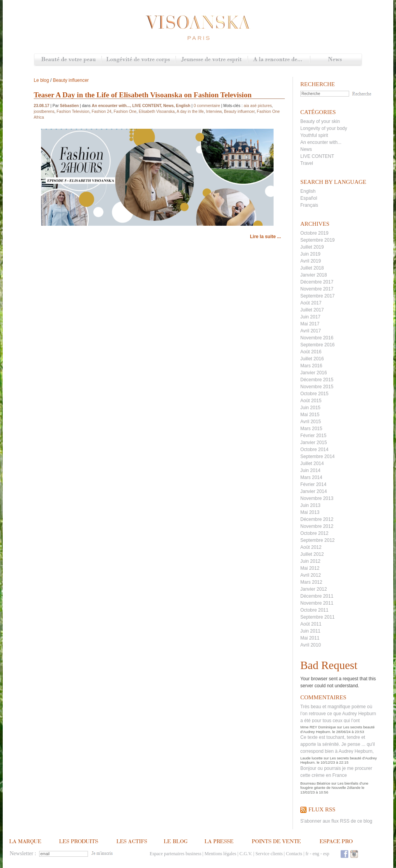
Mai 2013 (310, 512)
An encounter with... (321, 142)
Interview (214, 112)
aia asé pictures (258, 106)
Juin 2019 (310, 254)
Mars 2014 (311, 477)
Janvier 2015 (314, 443)
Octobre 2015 (314, 394)
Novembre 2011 (317, 603)
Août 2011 (311, 624)
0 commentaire (207, 106)
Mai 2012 (310, 568)
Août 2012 (311, 547)
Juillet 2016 (312, 359)
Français (309, 205)
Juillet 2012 (312, 554)
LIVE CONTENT (317, 156)
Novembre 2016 (317, 338)
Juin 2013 (310, 505)
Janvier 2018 (314, 275)
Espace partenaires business (175, 854)
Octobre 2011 (314, 610)
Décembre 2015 (317, 380)
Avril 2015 (311, 422)
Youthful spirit (314, 135)
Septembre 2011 (318, 617)
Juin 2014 (310, 470)
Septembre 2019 (318, 240)
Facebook (344, 854)
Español (309, 198)
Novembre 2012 (317, 526)
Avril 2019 (311, 261)
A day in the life (190, 112)
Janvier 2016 (314, 373)
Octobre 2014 (314, 450)
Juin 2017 (310, 317)
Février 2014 (313, 484)
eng (316, 854)
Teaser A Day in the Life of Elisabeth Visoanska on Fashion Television (143, 95)
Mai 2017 (310, 324)
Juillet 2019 (312, 247)
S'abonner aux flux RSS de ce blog (336, 821)
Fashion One (125, 112)
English (308, 191)
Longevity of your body (324, 128)
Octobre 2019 (314, 233)
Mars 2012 (311, 582)
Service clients (269, 854)
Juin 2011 (310, 631)
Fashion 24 (101, 112)
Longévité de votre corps (139, 60)
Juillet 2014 (312, 463)
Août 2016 (311, 352)
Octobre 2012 (314, 533)
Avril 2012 (311, 575)
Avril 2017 (311, 331)
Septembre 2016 (318, 345)
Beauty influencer (71, 80)
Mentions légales (220, 854)
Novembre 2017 (317, 289)
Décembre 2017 (317, 282)
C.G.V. (246, 854)
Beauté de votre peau (68, 60)
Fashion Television (73, 112)
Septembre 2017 (318, 296)
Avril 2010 (311, 645)
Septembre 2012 (318, 540)
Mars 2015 (311, 429)
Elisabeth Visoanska (157, 112)
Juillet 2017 (312, 310)
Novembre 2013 (317, 498)
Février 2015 (313, 436)
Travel (307, 163)
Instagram (354, 854)
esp (326, 854)
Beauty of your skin (320, 121)
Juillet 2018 (312, 268)
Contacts (294, 854)
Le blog (41, 80)
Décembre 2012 (317, 519)
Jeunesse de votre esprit (212, 60)
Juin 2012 (310, 561)
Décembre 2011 (317, 596)
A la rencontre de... (279, 60)
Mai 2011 (310, 638)
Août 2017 (311, 303)
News (336, 60)
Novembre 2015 (317, 387)
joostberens (44, 112)
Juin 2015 (310, 408)
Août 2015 (311, 401)
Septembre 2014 (318, 456)
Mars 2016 (311, 366)
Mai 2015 (310, 415)
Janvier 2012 (314, 589)
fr (307, 854)
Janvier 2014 (314, 491)
